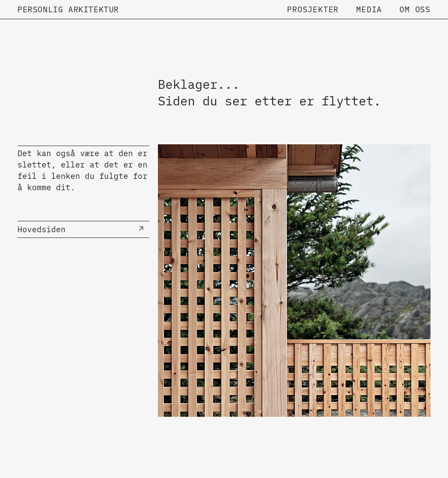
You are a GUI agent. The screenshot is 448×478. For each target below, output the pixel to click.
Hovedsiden (42, 229)
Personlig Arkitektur (68, 9)
